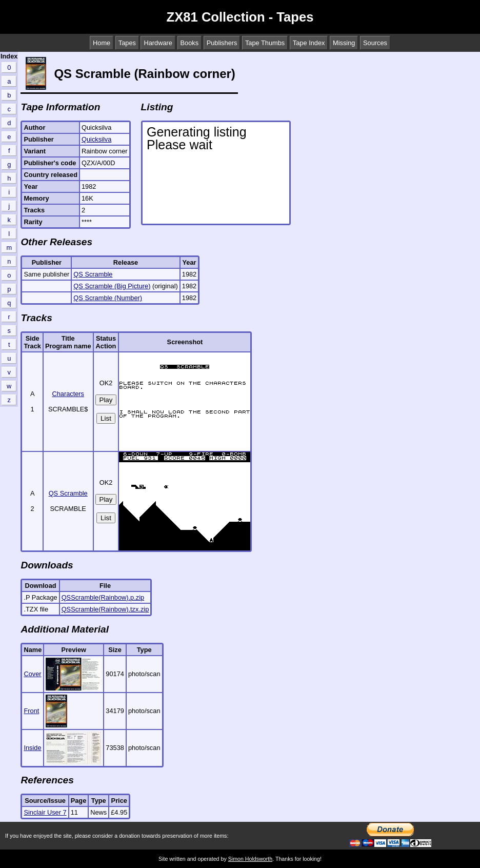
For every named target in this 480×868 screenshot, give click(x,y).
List (106, 418)
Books (190, 43)
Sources (375, 43)
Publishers (222, 43)
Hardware (158, 43)
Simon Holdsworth (250, 859)
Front (31, 711)
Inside (32, 748)
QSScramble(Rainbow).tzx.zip (105, 609)
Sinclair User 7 (45, 812)
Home (102, 43)
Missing (344, 43)
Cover (32, 674)
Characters (68, 394)
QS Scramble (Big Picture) (112, 286)
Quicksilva (96, 139)
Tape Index (309, 43)
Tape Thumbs (265, 43)
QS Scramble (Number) (108, 298)
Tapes (127, 43)
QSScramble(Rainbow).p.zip (103, 597)
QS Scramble (93, 274)
